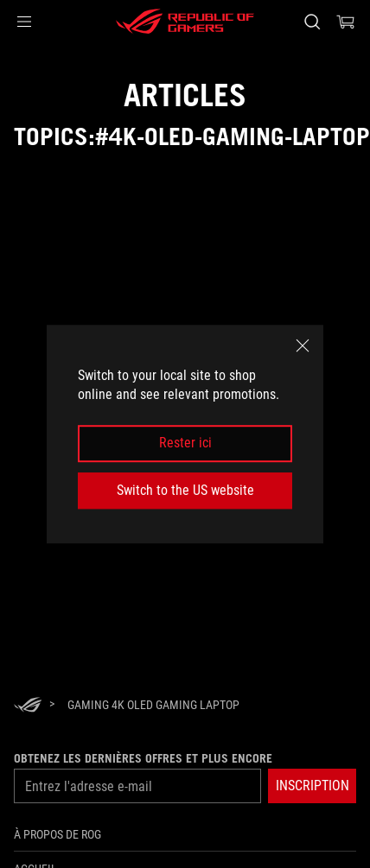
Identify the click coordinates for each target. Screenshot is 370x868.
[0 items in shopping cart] (346, 22)
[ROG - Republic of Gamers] (185, 22)
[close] (303, 345)
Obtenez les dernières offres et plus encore (143, 758)
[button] (24, 22)
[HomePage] (28, 706)
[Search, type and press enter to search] (312, 22)
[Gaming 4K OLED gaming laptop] (153, 705)
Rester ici (185, 444)
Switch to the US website (185, 490)
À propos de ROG (57, 834)
